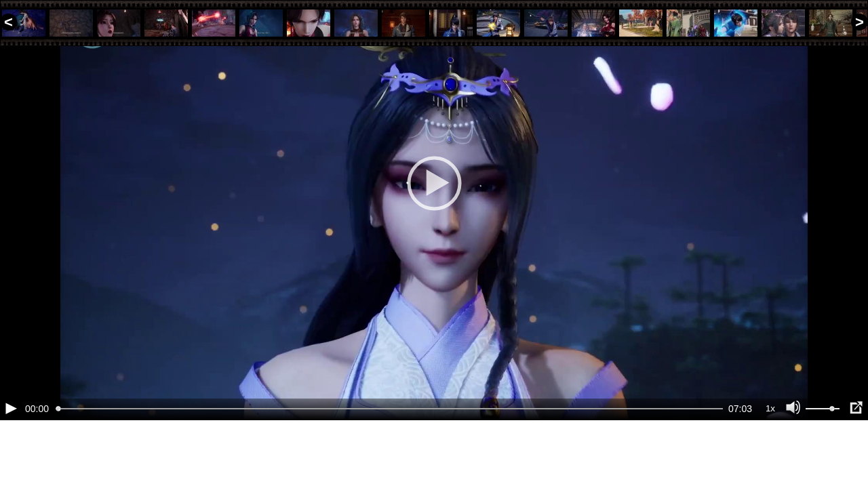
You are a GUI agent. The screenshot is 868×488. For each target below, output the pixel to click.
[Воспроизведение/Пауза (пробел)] (11, 454)
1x (770, 454)
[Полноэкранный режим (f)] (856, 454)
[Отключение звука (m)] (793, 454)
